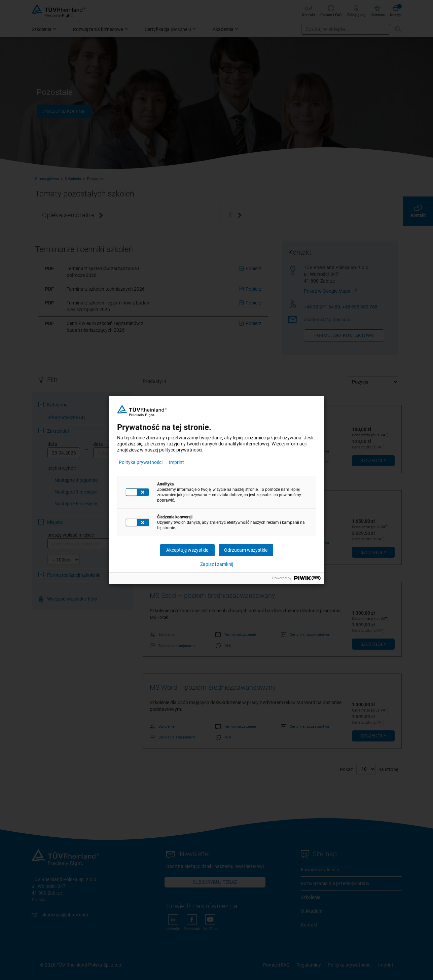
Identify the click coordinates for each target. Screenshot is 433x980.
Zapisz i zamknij (217, 564)
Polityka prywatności (141, 462)
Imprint (176, 462)
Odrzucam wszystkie (246, 550)
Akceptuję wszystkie (187, 550)
